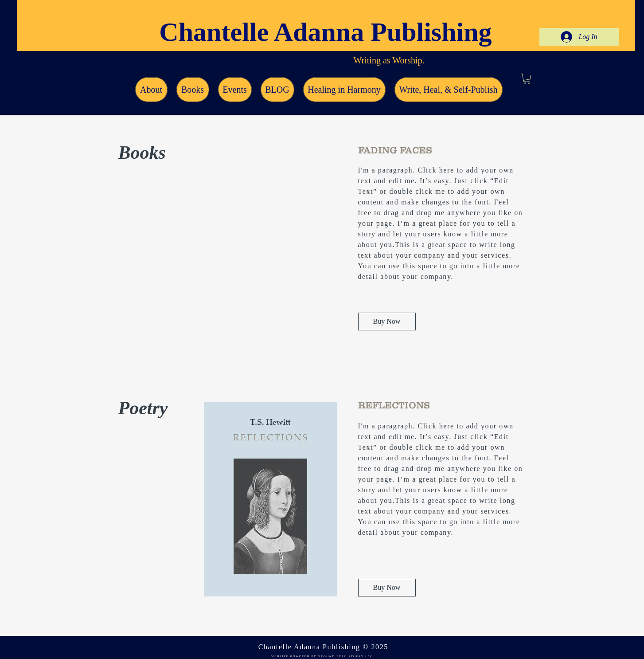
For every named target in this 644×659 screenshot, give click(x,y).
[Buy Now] (387, 322)
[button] (527, 79)
